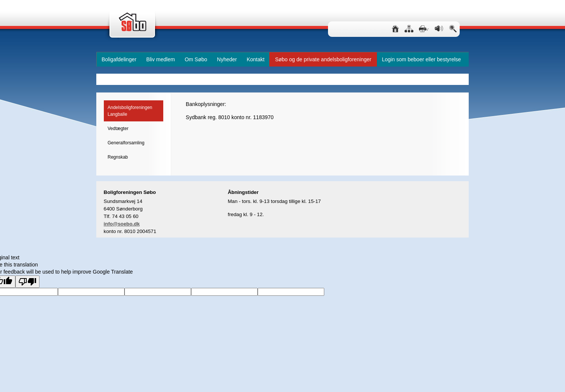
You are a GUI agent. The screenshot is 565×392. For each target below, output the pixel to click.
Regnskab (118, 157)
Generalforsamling (126, 143)
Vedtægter (118, 129)
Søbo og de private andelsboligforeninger (323, 59)
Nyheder (227, 59)
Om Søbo (196, 59)
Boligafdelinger (119, 59)
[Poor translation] (27, 282)
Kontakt (256, 59)
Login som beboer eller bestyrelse (421, 59)
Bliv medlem (161, 59)
